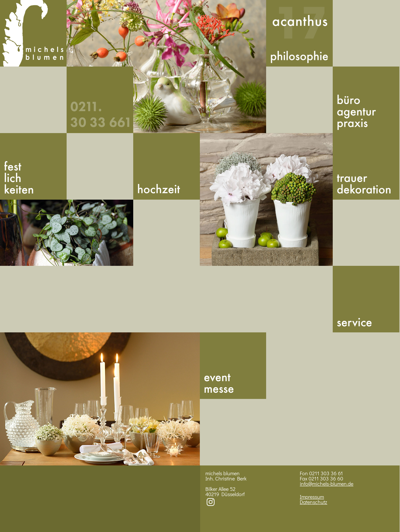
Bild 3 (266, 200)
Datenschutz (313, 502)
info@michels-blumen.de (327, 484)
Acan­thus (299, 33)
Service (366, 299)
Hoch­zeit (167, 166)
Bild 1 (167, 67)
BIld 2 (67, 233)
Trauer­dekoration (366, 166)
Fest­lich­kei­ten (33, 166)
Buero (366, 100)
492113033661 (100, 100)
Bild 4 (100, 399)
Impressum (312, 497)
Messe (233, 366)
